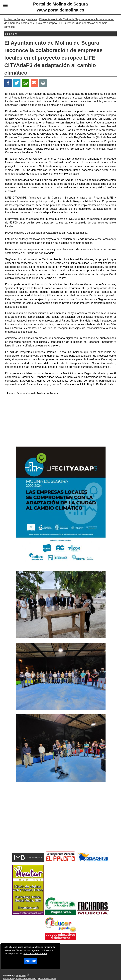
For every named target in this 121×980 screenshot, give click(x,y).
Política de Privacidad (26, 978)
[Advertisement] (61, 421)
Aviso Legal (8, 978)
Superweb (21, 975)
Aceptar (30, 961)
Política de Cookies (47, 978)
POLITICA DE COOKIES (35, 953)
